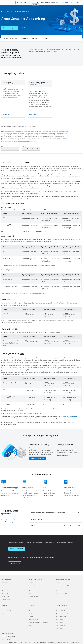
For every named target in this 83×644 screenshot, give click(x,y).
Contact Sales (55, 2)
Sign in (77, 2)
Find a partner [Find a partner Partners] (5, 614)
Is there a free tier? (37, 519)
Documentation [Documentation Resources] (33, 608)
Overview (5, 38)
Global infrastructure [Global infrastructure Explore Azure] (7, 588)
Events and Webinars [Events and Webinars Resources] (34, 620)
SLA (44, 488)
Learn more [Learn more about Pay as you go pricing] (6, 114)
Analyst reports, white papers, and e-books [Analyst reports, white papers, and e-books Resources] (39, 622)
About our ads (51, 642)
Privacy (20, 642)
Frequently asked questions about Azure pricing (9, 521)
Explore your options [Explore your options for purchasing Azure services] (63, 455)
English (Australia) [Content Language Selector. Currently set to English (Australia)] (9, 633)
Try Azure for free (27, 28)
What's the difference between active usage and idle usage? (51, 526)
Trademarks (35, 642)
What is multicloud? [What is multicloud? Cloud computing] (60, 611)
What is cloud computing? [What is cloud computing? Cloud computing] (62, 608)
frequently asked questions (22, 141)
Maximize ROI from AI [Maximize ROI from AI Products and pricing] (34, 597)
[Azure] (19, 3)
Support (48, 2)
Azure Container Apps (10, 488)
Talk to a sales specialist (37, 458)
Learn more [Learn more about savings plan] (33, 114)
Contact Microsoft (13, 642)
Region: (3, 146)
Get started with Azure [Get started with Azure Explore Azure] (7, 585)
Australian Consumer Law (63, 642)
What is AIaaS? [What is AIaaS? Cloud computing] (59, 620)
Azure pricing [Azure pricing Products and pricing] (32, 585)
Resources (35, 38)
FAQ (41, 38)
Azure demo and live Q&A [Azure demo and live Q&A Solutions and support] (62, 594)
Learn (42, 2)
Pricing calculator (29, 488)
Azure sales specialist (46, 140)
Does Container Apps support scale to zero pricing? (48, 513)
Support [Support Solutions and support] (58, 591)
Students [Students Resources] (31, 617)
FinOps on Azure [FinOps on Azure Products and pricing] (33, 594)
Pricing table (14, 38)
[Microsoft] (8, 3)
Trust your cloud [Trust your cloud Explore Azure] (6, 594)
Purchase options (25, 38)
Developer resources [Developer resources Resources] (34, 614)
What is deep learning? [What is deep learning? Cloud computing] (61, 617)
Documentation (70, 488)
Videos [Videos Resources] (31, 625)
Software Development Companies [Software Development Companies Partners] (10, 608)
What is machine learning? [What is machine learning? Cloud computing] (62, 614)
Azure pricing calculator (62, 138)
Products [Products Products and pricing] (31, 582)
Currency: (25, 146)
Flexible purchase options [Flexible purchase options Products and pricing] (35, 591)
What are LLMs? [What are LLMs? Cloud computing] (60, 622)
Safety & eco (43, 642)
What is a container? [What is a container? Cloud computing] (61, 625)
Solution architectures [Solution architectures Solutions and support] (61, 588)
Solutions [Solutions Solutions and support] (58, 582)
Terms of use (27, 642)
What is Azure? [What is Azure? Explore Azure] (6, 582)
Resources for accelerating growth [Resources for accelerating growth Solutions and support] (64, 585)
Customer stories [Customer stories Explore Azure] (6, 600)
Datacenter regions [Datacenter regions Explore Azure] (6, 591)
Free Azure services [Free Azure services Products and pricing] (33, 588)
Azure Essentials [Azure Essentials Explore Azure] (6, 597)
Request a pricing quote (10, 28)
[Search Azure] (38, 2)
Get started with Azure (67, 2)
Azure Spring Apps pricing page (68, 417)
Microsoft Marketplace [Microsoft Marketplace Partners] (7, 611)
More (25, 2)
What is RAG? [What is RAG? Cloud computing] (59, 628)
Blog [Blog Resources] (30, 611)
